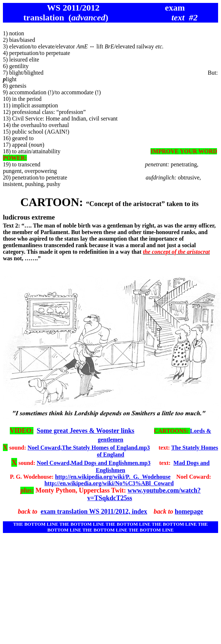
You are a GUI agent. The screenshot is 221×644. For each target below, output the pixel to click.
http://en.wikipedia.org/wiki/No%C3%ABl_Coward (109, 483)
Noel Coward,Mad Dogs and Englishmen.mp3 (94, 463)
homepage (189, 511)
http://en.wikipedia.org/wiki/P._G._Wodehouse (113, 477)
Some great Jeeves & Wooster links (85, 431)
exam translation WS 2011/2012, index (94, 511)
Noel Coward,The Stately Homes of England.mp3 (89, 448)
